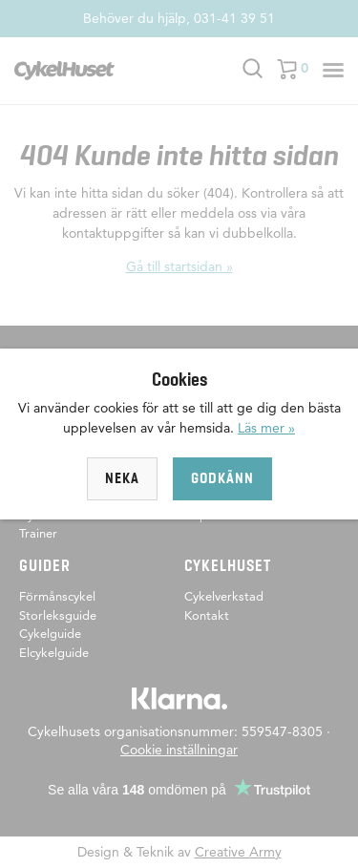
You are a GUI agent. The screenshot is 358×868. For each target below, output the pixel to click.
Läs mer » (266, 428)
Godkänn (222, 478)
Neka (122, 478)
